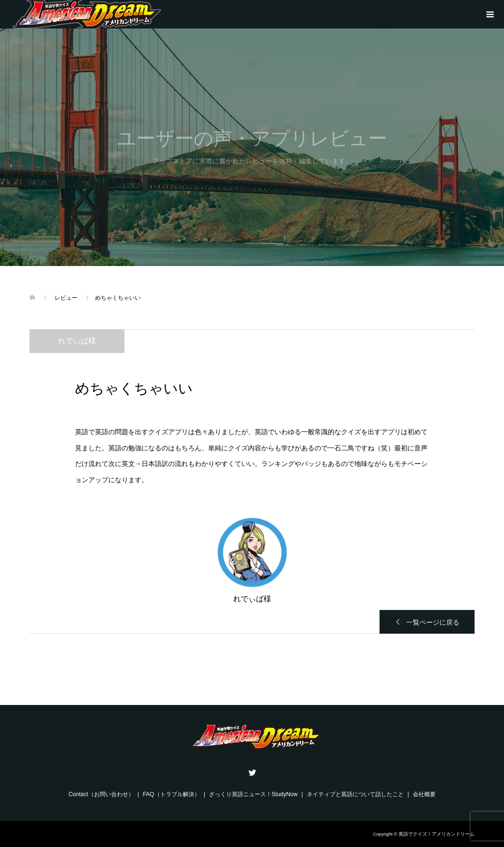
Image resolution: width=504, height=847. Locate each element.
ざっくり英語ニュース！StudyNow (253, 794)
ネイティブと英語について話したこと (355, 794)
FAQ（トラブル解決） (171, 794)
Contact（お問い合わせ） (101, 794)
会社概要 (424, 794)
